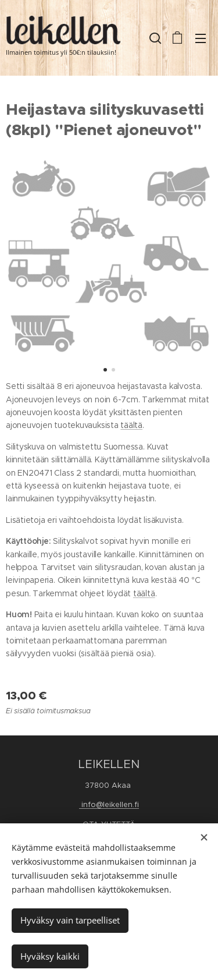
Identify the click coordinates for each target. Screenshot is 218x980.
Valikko (201, 38)
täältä (131, 425)
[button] (154, 38)
